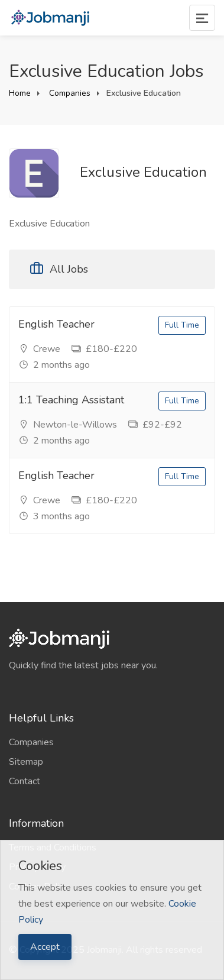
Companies (69, 93)
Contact (25, 781)
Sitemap (26, 762)
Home (20, 93)
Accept (45, 947)
